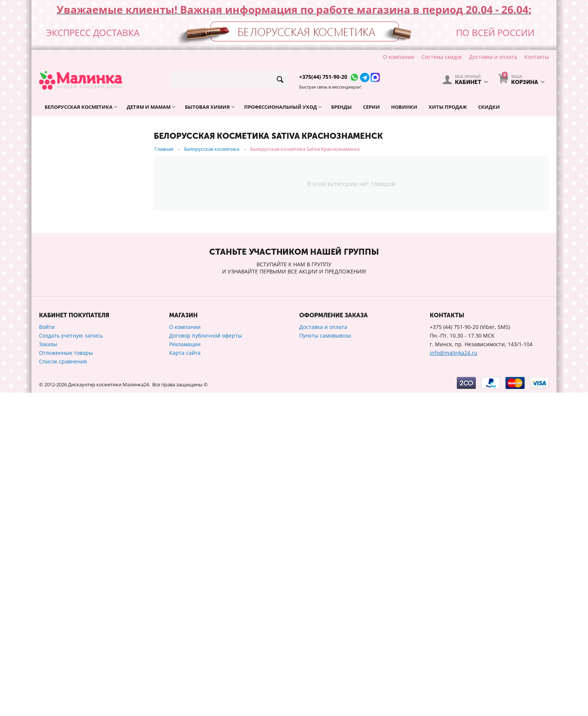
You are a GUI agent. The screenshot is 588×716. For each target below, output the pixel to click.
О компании (399, 57)
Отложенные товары (66, 676)
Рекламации (185, 667)
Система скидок (442, 57)
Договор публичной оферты (205, 659)
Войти (47, 650)
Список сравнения (63, 685)
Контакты (537, 57)
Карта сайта (185, 676)
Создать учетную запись (71, 659)
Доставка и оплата (493, 57)
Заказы (48, 667)
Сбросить (126, 523)
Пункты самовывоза (325, 659)
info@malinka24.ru (454, 676)
